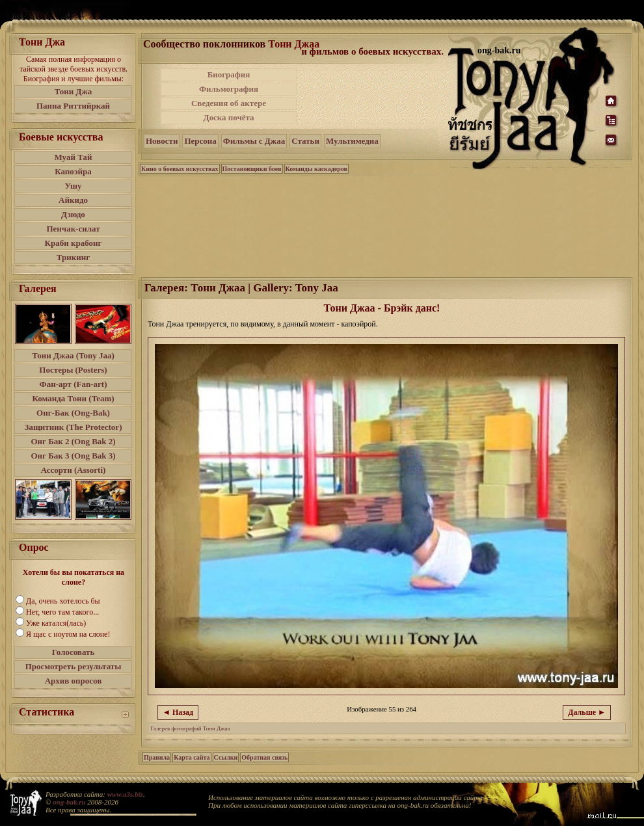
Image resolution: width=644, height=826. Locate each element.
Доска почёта (228, 117)
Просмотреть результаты (74, 666)
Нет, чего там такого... (62, 612)
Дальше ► (587, 712)
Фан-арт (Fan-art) (74, 384)
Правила (157, 757)
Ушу (74, 186)
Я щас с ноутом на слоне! (68, 634)
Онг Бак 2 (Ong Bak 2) (73, 441)
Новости (162, 141)
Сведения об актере (229, 103)
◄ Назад (178, 712)
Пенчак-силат (73, 229)
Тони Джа (74, 91)
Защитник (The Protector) (74, 427)
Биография (229, 74)
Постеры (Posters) (73, 370)
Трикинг (73, 257)
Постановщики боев (252, 169)
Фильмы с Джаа (254, 141)
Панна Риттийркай (73, 106)
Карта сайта (192, 757)
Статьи (305, 141)
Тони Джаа (294, 44)
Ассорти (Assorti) (74, 470)
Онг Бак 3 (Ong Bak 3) (73, 456)
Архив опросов (74, 681)
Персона (200, 141)
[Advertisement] (373, 96)
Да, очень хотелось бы (63, 601)
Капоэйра (73, 171)
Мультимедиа (352, 141)
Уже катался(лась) (56, 623)
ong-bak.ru (69, 802)
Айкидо (73, 200)
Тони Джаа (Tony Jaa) (73, 355)
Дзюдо (73, 214)
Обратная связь (264, 757)
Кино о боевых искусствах (180, 169)
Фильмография (229, 89)
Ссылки (226, 757)
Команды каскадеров (316, 169)
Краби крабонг (74, 243)
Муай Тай (73, 157)
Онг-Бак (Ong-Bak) (73, 413)
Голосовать (74, 652)
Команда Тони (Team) (73, 398)
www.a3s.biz (125, 794)
